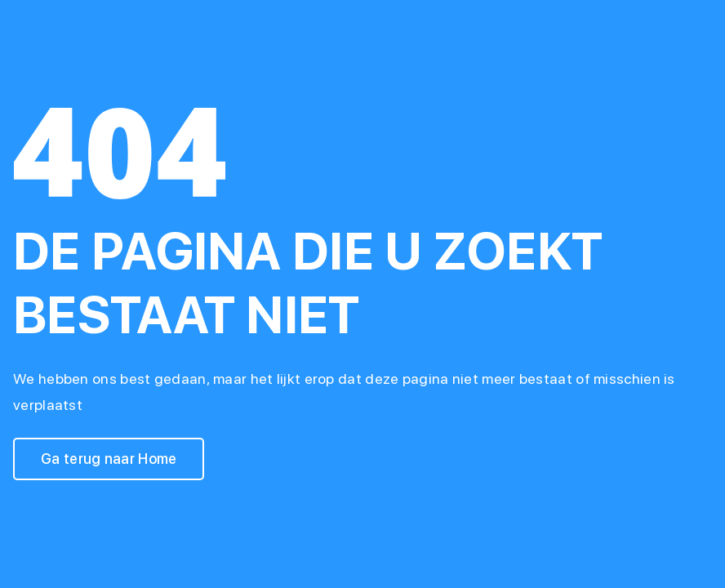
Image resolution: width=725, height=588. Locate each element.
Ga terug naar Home (109, 459)
